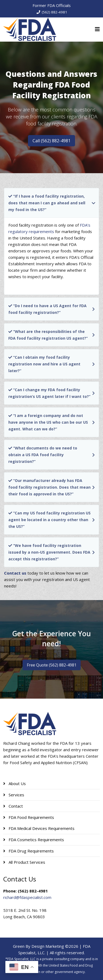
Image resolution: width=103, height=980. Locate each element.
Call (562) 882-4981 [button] (51, 141)
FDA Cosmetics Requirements (36, 840)
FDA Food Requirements (31, 817)
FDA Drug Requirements (31, 851)
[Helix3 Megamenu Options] (97, 29)
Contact (15, 806)
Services (16, 795)
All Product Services (26, 862)
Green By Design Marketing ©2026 (46, 946)
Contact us (15, 573)
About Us (17, 783)
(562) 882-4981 (54, 12)
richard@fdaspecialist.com (27, 897)
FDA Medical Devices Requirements (41, 828)
